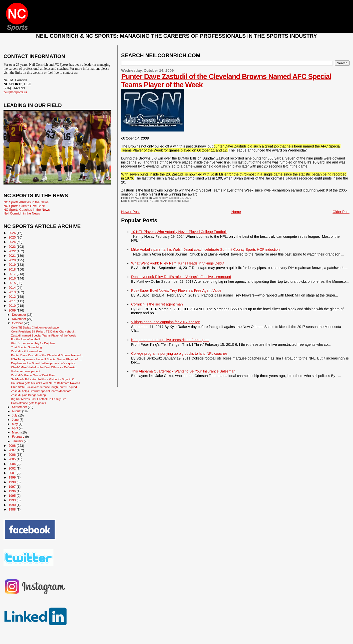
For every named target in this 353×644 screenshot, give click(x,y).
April (15, 428)
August (17, 411)
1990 (12, 505)
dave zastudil (140, 201)
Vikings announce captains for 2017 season (166, 322)
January (18, 441)
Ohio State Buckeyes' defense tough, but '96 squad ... (46, 387)
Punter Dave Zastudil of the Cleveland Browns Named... (47, 355)
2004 (12, 464)
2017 (12, 274)
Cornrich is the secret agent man (157, 304)
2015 (12, 283)
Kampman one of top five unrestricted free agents (170, 340)
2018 (12, 269)
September (20, 407)
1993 (12, 500)
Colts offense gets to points (28, 403)
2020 (12, 260)
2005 (12, 459)
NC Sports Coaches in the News (27, 210)
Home (236, 212)
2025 (12, 237)
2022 (12, 251)
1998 (12, 482)
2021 (12, 256)
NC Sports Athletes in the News (169, 201)
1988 (12, 509)
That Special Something (26, 347)
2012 (12, 297)
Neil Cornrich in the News (22, 213)
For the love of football (25, 339)
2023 (12, 247)
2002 (12, 468)
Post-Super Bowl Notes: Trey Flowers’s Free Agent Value (176, 290)
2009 (12, 310)
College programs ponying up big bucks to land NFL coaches (179, 353)
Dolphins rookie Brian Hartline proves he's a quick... (44, 363)
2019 (12, 265)
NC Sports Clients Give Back (24, 206)
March (17, 432)
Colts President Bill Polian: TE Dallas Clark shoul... (44, 331)
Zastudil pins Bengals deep (28, 395)
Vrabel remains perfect (26, 371)
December (19, 315)
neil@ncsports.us (15, 92)
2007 (12, 450)
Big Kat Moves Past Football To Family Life (39, 399)
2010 (12, 306)
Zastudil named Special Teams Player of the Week (43, 335)
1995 (12, 496)
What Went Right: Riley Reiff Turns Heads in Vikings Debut (178, 263)
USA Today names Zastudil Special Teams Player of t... (46, 359)
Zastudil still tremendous (27, 351)
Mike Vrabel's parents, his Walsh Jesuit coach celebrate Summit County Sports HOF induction (205, 249)
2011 (12, 301)
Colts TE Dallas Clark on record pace (35, 327)
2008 (12, 446)
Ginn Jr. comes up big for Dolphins (33, 343)
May (15, 424)
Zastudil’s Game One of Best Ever (33, 375)
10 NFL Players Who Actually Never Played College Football (179, 232)
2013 (12, 292)
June (16, 420)
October (18, 323)
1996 (12, 491)
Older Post (341, 212)
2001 (12, 473)
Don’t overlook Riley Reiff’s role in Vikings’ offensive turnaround (181, 277)
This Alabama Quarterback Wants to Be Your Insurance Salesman (183, 371)
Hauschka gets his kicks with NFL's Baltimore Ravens (45, 383)
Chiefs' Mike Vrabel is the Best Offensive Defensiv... (44, 367)
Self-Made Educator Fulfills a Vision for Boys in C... (44, 379)
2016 (12, 278)
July (15, 415)
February (18, 437)
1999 (12, 477)
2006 (12, 455)
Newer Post (130, 212)
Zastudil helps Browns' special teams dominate (41, 391)
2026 (12, 233)
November (19, 319)
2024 (12, 242)
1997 (12, 487)
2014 (12, 288)
